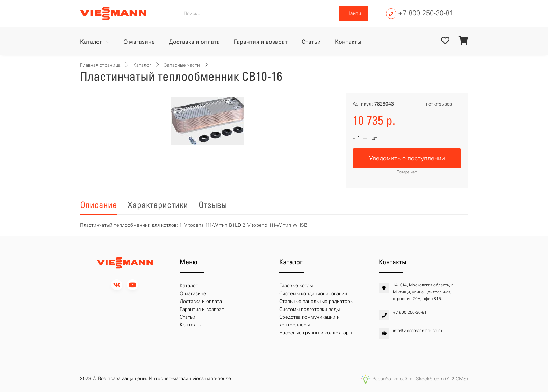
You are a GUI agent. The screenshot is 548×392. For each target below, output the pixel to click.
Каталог (92, 42)
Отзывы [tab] (213, 205)
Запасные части (182, 65)
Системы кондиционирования (313, 294)
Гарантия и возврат (261, 42)
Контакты (348, 42)
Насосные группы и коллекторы (316, 333)
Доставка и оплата (194, 42)
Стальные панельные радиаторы (316, 301)
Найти (354, 13)
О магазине (139, 42)
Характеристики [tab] (158, 205)
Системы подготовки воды (309, 309)
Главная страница (100, 65)
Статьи (311, 42)
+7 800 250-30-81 (426, 13)
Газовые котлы (296, 286)
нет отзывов (439, 104)
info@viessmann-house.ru (417, 331)
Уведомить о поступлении (407, 158)
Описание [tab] (99, 205)
